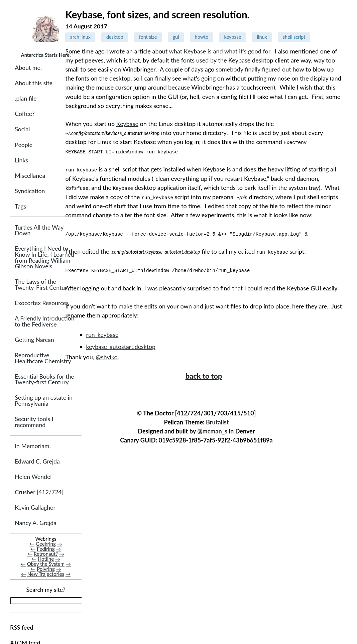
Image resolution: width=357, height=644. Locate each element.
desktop (115, 37)
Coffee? (25, 114)
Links (21, 161)
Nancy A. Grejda (36, 524)
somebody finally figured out (254, 69)
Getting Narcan (34, 340)
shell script (294, 37)
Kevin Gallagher (35, 508)
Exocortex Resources (42, 304)
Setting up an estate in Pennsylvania (44, 401)
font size (148, 37)
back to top (204, 375)
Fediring (46, 549)
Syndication (30, 191)
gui (176, 37)
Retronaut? (46, 554)
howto (202, 37)
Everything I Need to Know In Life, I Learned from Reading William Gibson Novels (44, 258)
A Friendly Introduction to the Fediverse (44, 322)
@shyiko (107, 356)
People (24, 145)
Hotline (46, 559)
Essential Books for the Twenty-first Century (44, 380)
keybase (233, 37)
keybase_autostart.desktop (121, 345)
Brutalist (217, 421)
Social (22, 130)
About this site (34, 84)
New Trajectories (46, 574)
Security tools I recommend (34, 423)
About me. (28, 68)
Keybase (127, 124)
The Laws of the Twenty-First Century (42, 285)
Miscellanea (30, 176)
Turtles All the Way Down (39, 231)
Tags (20, 207)
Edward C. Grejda (37, 462)
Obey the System (46, 564)
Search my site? (46, 590)
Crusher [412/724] (39, 493)
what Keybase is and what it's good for (220, 51)
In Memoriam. (33, 447)
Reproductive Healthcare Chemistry (43, 359)
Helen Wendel (33, 477)
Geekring (46, 544)
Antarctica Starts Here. (46, 55)
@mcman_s (212, 430)
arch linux (80, 37)
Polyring (46, 569)
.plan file (26, 99)
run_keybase (102, 333)
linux (262, 37)
